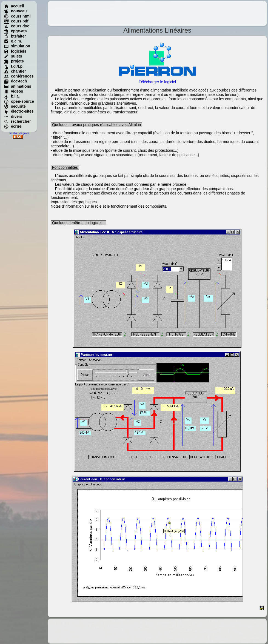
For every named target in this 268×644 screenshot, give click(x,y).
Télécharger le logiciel (157, 82)
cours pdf (16, 21)
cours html (17, 16)
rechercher (17, 121)
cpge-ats (15, 31)
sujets (13, 56)
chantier (15, 71)
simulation (17, 46)
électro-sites (19, 111)
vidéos (13, 91)
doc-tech (15, 81)
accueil (14, 6)
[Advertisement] (157, 13)
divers (13, 116)
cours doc (17, 26)
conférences (19, 76)
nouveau (15, 11)
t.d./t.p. (14, 66)
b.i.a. (12, 96)
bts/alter (15, 36)
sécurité (15, 106)
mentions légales (19, 133)
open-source (19, 101)
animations (18, 86)
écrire (13, 126)
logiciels (15, 51)
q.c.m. (13, 41)
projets (14, 61)
